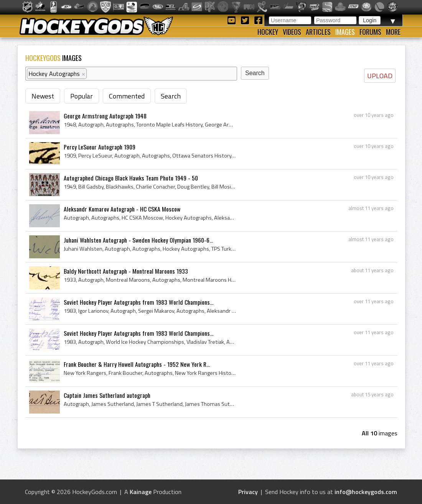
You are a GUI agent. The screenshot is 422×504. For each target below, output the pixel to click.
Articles (318, 32)
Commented (127, 96)
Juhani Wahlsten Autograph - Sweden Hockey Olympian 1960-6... (138, 240)
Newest (43, 96)
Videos (292, 32)
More (393, 32)
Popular (82, 96)
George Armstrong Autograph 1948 (105, 116)
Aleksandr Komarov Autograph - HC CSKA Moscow (122, 209)
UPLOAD (380, 76)
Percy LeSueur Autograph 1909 (100, 147)
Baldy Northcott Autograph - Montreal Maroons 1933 (126, 271)
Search (171, 96)
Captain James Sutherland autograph (107, 395)
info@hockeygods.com (366, 492)
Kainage (141, 492)
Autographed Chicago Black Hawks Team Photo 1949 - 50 (131, 178)
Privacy (248, 492)
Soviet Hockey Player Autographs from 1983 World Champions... (138, 302)
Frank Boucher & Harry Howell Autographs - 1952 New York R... (137, 364)
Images (345, 32)
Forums (370, 32)
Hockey (268, 32)
